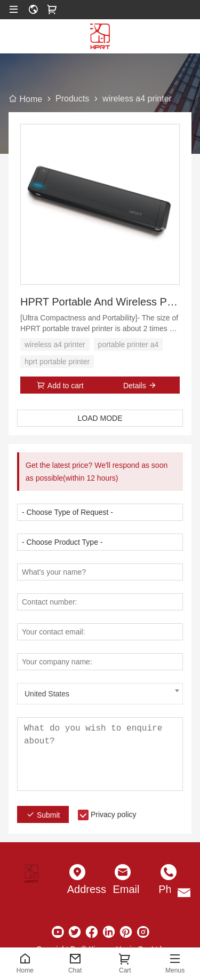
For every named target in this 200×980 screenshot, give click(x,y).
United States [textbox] (47, 694)
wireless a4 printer (55, 344)
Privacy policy (114, 814)
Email (123, 889)
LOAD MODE (100, 418)
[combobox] (100, 694)
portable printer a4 (129, 344)
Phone (169, 889)
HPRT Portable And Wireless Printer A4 (100, 302)
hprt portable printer (57, 362)
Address (77, 889)
